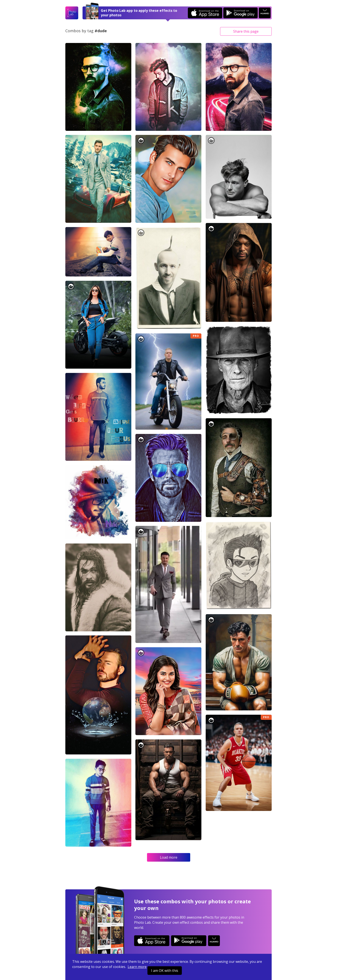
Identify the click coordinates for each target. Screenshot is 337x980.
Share (246, 31)
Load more (169, 857)
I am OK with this (165, 971)
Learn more (137, 967)
